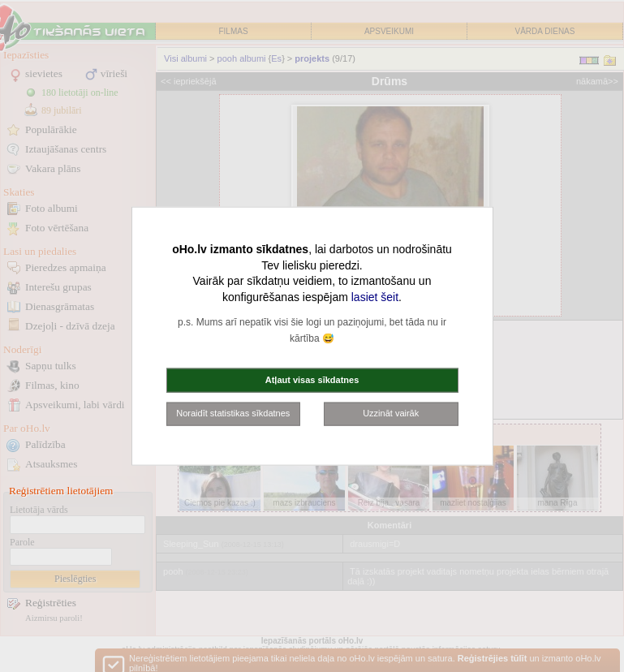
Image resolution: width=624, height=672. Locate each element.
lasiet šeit (375, 296)
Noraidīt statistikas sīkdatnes (233, 413)
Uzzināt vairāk (391, 413)
